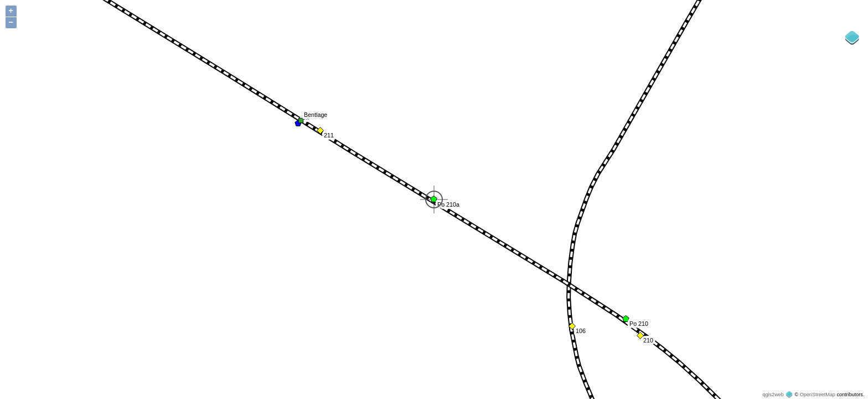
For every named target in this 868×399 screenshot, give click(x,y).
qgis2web (773, 395)
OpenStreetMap (818, 395)
